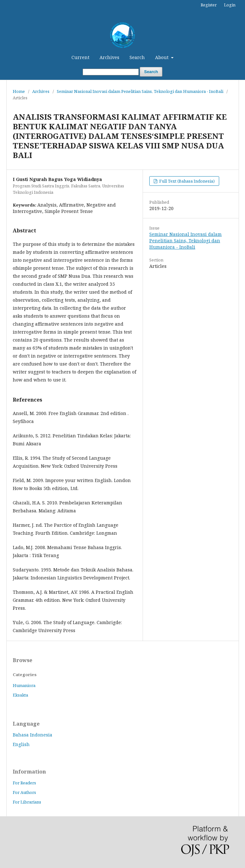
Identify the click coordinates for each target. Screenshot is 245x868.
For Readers (24, 783)
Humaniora (24, 685)
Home (19, 91)
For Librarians (27, 802)
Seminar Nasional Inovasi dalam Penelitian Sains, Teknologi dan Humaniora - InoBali (140, 91)
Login (230, 5)
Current (80, 57)
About (162, 57)
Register (209, 5)
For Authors (24, 792)
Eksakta (20, 695)
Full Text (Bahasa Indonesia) (186, 181)
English (21, 744)
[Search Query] (111, 72)
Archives (109, 57)
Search (137, 57)
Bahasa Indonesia (33, 735)
